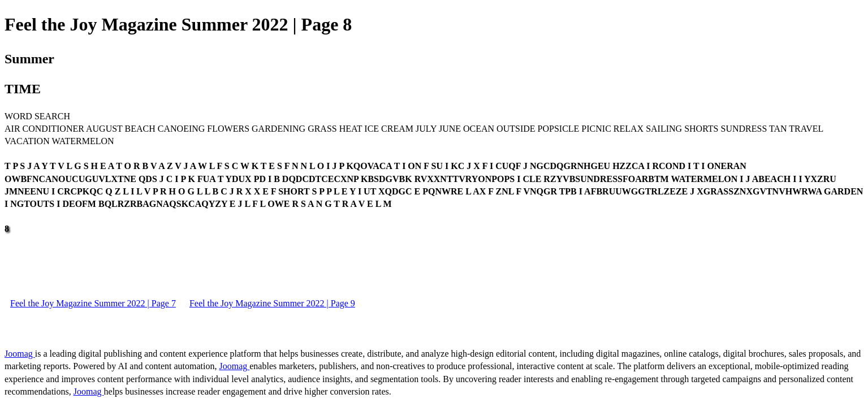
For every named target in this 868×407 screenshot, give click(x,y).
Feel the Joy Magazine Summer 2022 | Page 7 (93, 303)
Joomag (20, 354)
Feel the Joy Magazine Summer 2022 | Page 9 (272, 303)
